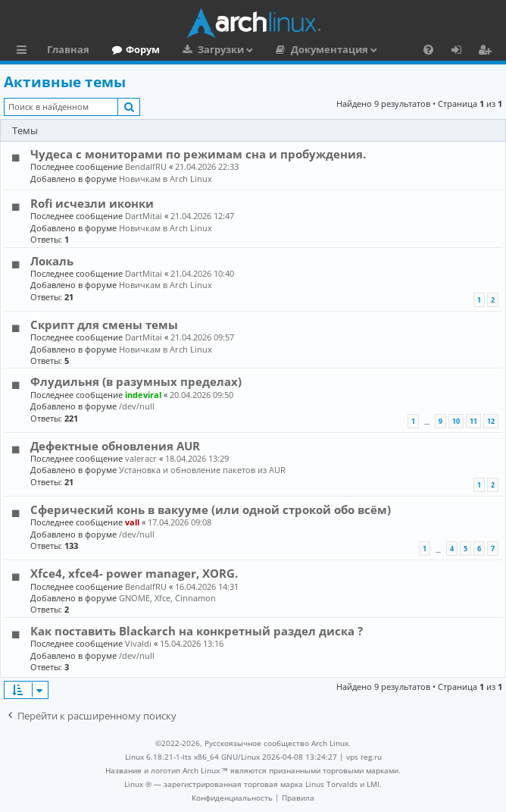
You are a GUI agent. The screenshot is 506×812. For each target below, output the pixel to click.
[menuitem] (428, 49)
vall (132, 522)
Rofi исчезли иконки (92, 203)
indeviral (143, 395)
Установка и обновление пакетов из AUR (202, 470)
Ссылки (25, 52)
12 (491, 421)
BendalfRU (146, 166)
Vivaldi (138, 643)
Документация (330, 49)
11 (473, 421)
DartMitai (144, 216)
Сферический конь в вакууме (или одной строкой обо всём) (211, 509)
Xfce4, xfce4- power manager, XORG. (134, 573)
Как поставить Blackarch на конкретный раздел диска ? (197, 631)
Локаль (52, 261)
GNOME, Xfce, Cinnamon (167, 598)
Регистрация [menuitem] (488, 52)
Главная (68, 49)
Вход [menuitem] (462, 52)
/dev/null (137, 406)
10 (456, 421)
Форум (143, 49)
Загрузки (221, 49)
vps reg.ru (364, 757)
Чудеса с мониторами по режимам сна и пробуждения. (198, 154)
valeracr (141, 458)
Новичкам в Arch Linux (166, 179)
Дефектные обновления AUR (115, 446)
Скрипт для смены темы (104, 324)
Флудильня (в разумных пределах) (136, 381)
